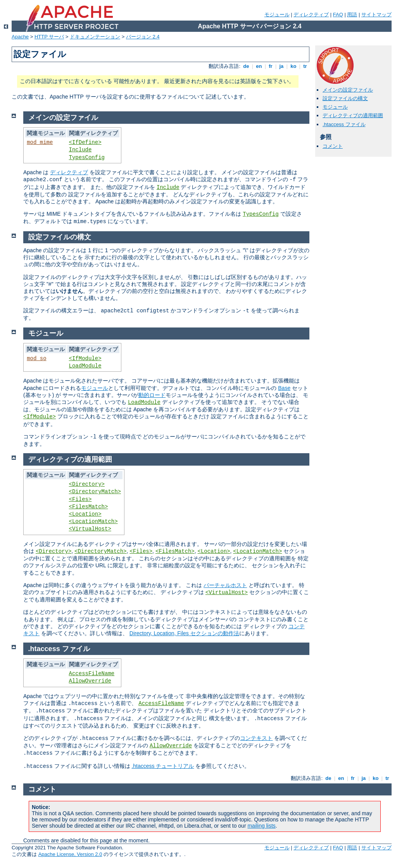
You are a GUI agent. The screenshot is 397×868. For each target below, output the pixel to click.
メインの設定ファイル (348, 90)
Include (80, 150)
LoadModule (85, 366)
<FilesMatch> (89, 507)
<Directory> (87, 484)
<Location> (85, 514)
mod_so (36, 359)
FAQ (338, 15)
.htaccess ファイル (344, 124)
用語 (352, 15)
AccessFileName (92, 674)
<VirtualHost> (90, 529)
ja (281, 66)
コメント (333, 146)
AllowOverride (90, 681)
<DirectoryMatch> (95, 492)
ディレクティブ (311, 15)
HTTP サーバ (49, 37)
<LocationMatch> (93, 521)
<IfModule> (85, 359)
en (259, 66)
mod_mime (40, 142)
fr (271, 66)
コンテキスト (256, 738)
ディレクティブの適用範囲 (353, 115)
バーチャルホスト (225, 585)
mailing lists (261, 826)
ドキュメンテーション (95, 37)
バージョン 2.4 (143, 37)
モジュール (277, 15)
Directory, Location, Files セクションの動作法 (184, 633)
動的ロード (152, 395)
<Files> (80, 499)
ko (293, 66)
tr (305, 66)
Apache (20, 37)
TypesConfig (87, 158)
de (246, 66)
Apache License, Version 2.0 (70, 854)
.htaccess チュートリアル (163, 766)
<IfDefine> (85, 142)
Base (284, 388)
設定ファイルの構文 (345, 98)
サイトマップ (376, 15)
